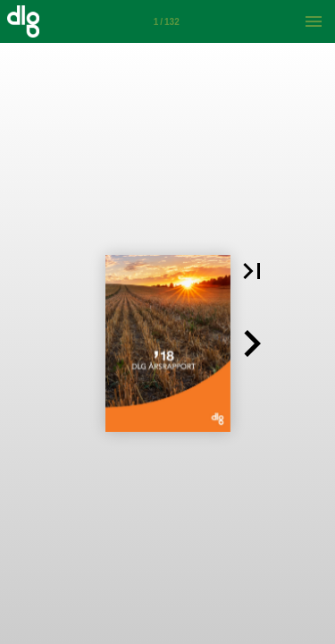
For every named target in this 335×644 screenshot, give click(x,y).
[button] (252, 271)
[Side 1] (166, 21)
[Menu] (314, 21)
